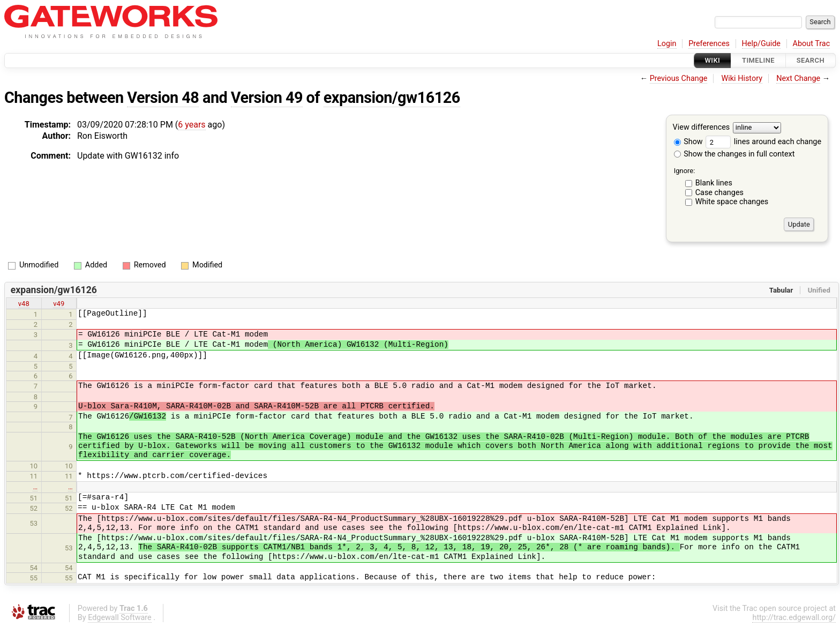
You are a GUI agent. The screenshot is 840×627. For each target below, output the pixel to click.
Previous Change (679, 79)
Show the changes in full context (734, 154)
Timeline (758, 60)
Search (811, 60)
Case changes (719, 193)
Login (667, 44)
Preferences (709, 44)
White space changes (732, 202)
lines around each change (763, 142)
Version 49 (267, 98)
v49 (59, 304)
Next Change (798, 79)
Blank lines (714, 183)
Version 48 (163, 98)
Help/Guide (761, 44)
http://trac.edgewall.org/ (794, 618)
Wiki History (742, 79)
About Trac (812, 44)
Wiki (713, 60)
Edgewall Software (120, 618)
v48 (24, 304)
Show (688, 142)
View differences (702, 128)
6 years (192, 125)
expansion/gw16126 (392, 98)
